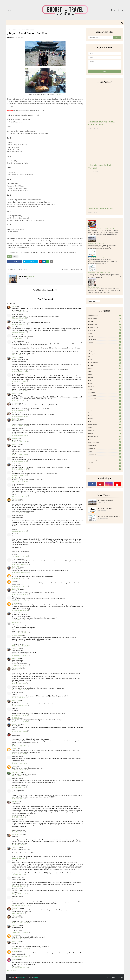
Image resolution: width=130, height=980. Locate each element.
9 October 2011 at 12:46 (19, 355)
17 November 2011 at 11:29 (20, 586)
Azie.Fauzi (15, 403)
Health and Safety (105, 363)
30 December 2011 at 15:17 (20, 646)
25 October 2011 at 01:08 (20, 513)
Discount (105, 345)
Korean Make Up (105, 401)
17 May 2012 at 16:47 (18, 817)
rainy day (15, 916)
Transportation (105, 457)
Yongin (105, 469)
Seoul (105, 427)
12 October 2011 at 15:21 (20, 455)
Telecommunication (105, 442)
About (113, 977)
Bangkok (15, 478)
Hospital (105, 366)
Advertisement (105, 318)
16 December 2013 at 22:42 (21, 948)
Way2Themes (21, 977)
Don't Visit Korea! (94, 287)
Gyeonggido (105, 354)
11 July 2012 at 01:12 (18, 832)
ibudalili (15, 749)
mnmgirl (15, 734)
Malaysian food (105, 413)
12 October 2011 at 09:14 (20, 426)
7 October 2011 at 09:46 (19, 312)
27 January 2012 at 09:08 (20, 715)
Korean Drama (105, 395)
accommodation (105, 315)
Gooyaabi (35, 977)
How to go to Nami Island (101, 208)
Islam (105, 374)
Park (105, 422)
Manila (105, 416)
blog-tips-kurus (17, 772)
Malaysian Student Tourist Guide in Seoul (101, 123)
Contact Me (120, 977)
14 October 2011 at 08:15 (20, 461)
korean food (105, 398)
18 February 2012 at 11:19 (20, 731)
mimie (14, 766)
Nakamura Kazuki (18, 835)
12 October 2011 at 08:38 (20, 416)
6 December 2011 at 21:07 (20, 600)
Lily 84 (14, 307)
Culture (105, 342)
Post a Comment (12, 970)
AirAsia (105, 321)
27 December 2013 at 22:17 (21, 956)
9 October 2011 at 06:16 (19, 332)
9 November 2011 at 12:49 (20, 556)
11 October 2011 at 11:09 (19, 381)
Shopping (105, 430)
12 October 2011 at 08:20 (20, 410)
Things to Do (105, 445)
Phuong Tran (16, 908)
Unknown (15, 603)
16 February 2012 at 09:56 (20, 721)
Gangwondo (105, 351)
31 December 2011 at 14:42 (20, 656)
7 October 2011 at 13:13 (19, 318)
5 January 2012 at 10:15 (19, 683)
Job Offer (105, 386)
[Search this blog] (101, 37)
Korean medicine (105, 404)
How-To (105, 369)
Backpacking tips (105, 327)
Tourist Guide (105, 454)
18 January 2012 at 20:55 (20, 706)
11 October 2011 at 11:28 (19, 400)
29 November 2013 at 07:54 (21, 932)
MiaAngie (15, 959)
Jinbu (105, 383)
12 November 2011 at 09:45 (21, 572)
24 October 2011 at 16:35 (20, 481)
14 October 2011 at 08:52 (20, 469)
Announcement (105, 324)
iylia (13, 327)
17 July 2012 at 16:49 (19, 845)
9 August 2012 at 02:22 (19, 894)
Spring (105, 439)
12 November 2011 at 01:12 (20, 564)
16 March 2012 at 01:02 (19, 763)
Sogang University (105, 436)
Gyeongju (105, 357)
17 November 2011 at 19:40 (20, 594)
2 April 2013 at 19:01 (18, 913)
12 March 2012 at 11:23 (19, 754)
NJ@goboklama (17, 636)
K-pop (105, 389)
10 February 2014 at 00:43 (20, 968)
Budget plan (105, 330)
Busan (105, 333)
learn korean (105, 407)
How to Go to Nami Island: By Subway (100, 272)
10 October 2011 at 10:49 (20, 371)
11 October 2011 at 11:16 (19, 391)
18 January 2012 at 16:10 (20, 698)
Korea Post (105, 392)
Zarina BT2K (11, 37)
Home (9, 10)
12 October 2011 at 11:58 (19, 436)
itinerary (14, 29)
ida (13, 575)
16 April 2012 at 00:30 (19, 787)
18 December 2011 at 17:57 (20, 610)
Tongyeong (105, 448)
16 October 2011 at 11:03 (19, 475)
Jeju (105, 380)
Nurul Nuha (16, 499)
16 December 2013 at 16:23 (20, 939)
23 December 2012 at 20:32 (21, 905)
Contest (105, 336)
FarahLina (15, 622)
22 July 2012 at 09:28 (19, 858)
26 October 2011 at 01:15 (20, 531)
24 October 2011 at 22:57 (20, 496)
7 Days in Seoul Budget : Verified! (100, 166)
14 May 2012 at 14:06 (19, 799)
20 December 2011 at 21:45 (21, 620)
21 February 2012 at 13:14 (20, 746)
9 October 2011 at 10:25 (19, 338)
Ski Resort (105, 433)
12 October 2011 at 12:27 (20, 442)
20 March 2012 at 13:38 (19, 770)
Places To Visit (105, 425)
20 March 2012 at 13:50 (19, 776)
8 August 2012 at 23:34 (19, 886)
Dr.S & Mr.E (16, 718)
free (105, 348)
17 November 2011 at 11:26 (20, 578)
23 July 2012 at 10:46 (19, 875)
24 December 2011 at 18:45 (20, 633)
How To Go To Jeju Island (96, 258)
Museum (105, 419)
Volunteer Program (105, 460)
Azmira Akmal (16, 668)
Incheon (105, 371)
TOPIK (105, 451)
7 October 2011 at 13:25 (19, 324)
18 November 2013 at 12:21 (20, 923)
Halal (105, 360)
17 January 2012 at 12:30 (20, 690)
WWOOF (105, 463)
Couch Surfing (105, 339)
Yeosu (105, 466)
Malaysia (105, 410)
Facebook (58, 94)
